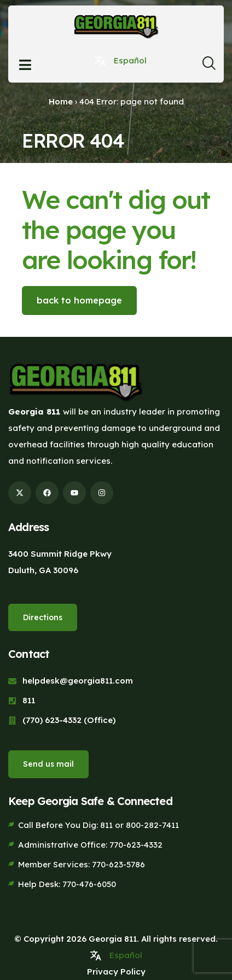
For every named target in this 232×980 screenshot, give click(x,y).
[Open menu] (25, 65)
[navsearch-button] (209, 66)
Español (130, 60)
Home (61, 101)
